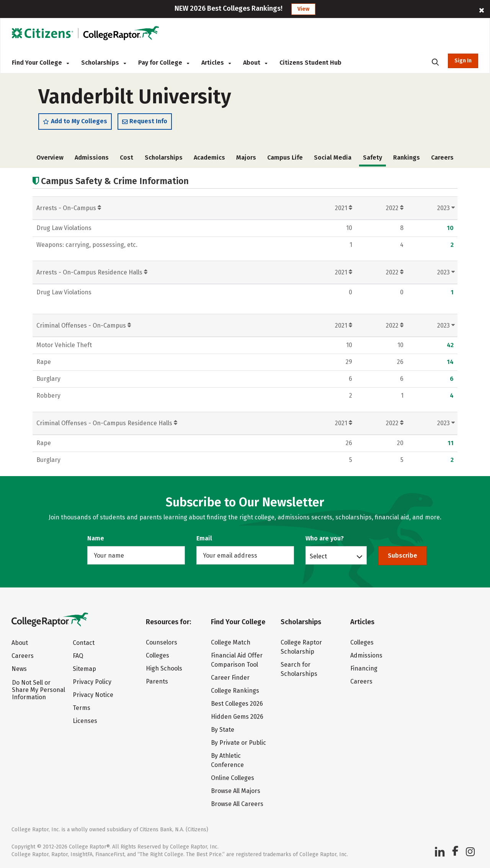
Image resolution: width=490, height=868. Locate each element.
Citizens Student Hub (310, 63)
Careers (442, 157)
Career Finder (230, 678)
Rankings (407, 157)
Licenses (85, 721)
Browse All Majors (236, 791)
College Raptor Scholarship (301, 647)
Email (204, 538)
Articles (216, 63)
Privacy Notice (93, 695)
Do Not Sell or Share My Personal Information (38, 690)
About (255, 63)
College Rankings (235, 691)
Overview (50, 157)
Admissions (92, 157)
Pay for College (164, 63)
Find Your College (40, 63)
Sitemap (84, 669)
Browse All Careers (237, 804)
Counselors (162, 642)
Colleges (158, 655)
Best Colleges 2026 (237, 704)
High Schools (164, 668)
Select (318, 556)
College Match (231, 642)
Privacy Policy (92, 682)
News (19, 669)
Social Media (333, 157)
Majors (246, 157)
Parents (157, 681)
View (303, 9)
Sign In (463, 61)
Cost (127, 157)
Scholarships (104, 63)
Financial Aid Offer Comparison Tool (237, 660)
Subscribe (403, 556)
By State (223, 730)
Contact (84, 643)
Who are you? (325, 538)
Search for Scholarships (299, 669)
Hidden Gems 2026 (237, 717)
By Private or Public (238, 743)
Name (96, 538)
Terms (82, 708)
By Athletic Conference (227, 760)
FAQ (78, 656)
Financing (364, 668)
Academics (209, 157)
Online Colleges (233, 778)
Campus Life (285, 157)
